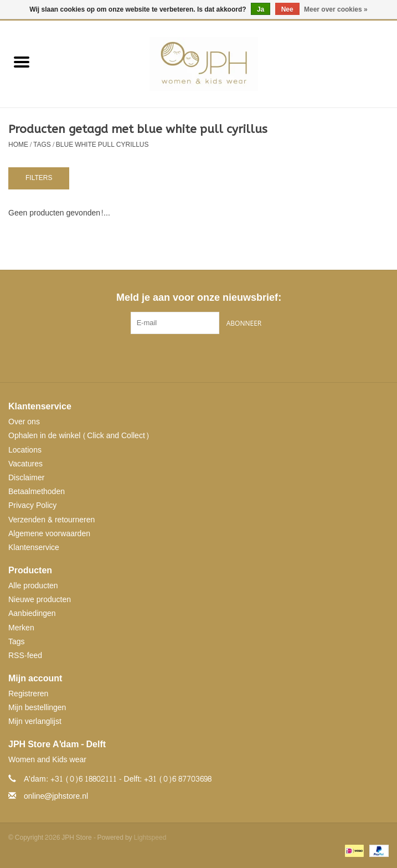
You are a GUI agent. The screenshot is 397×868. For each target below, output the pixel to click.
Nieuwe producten (40, 600)
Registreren (28, 694)
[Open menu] (22, 61)
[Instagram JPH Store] (219, 357)
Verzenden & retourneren (51, 520)
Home (18, 145)
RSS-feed (25, 656)
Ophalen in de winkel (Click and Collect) (79, 436)
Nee (287, 9)
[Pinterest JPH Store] (199, 357)
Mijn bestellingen (37, 708)
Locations (25, 450)
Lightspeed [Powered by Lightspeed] (150, 838)
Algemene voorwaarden (49, 534)
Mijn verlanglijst (35, 721)
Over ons (24, 422)
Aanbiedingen (32, 613)
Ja (261, 9)
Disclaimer (26, 478)
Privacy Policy (32, 505)
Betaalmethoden (37, 492)
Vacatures (25, 464)
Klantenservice (34, 548)
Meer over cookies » (336, 9)
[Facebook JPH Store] (179, 357)
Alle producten (33, 586)
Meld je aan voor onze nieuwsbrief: (198, 298)
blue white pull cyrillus (102, 145)
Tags (42, 145)
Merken (21, 628)
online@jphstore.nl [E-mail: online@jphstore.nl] (56, 796)
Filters (39, 178)
